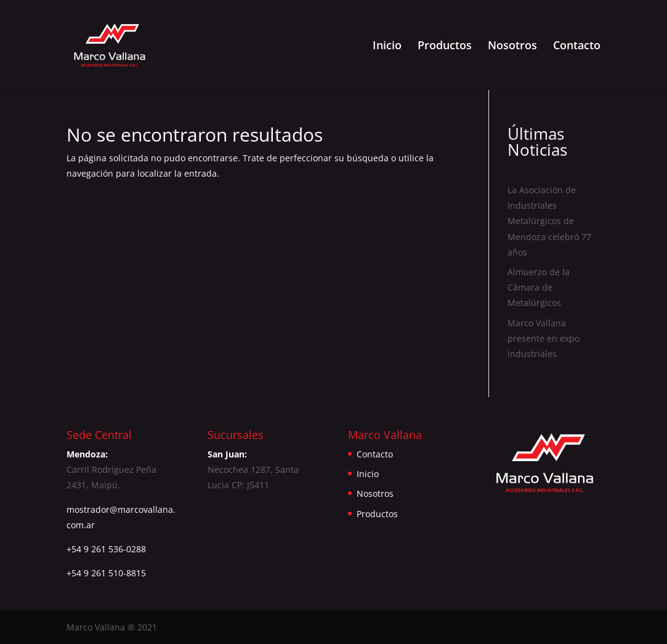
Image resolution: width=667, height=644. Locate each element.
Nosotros (512, 46)
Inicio (387, 46)
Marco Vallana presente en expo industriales (544, 338)
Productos (445, 46)
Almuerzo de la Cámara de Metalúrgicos (539, 287)
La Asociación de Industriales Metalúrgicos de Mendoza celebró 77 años (549, 221)
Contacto (577, 46)
